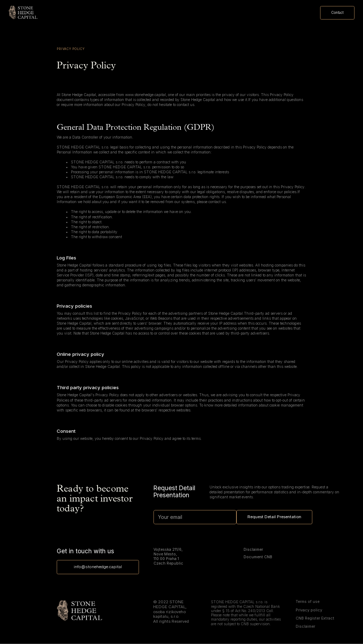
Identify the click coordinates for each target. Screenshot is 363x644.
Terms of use (308, 602)
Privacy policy (309, 610)
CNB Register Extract (315, 618)
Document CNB (258, 557)
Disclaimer (253, 550)
